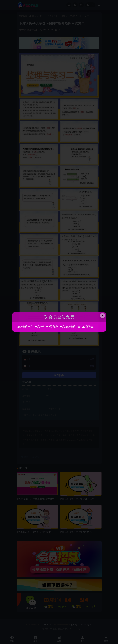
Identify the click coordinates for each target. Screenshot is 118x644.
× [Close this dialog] (102, 316)
